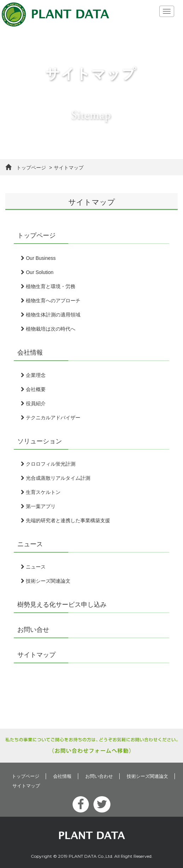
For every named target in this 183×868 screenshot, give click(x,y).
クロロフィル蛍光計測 (48, 464)
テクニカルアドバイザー (51, 418)
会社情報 (30, 353)
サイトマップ (36, 655)
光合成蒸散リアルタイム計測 (56, 478)
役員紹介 (33, 403)
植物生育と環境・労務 (48, 286)
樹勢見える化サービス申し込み (62, 605)
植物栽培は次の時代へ (48, 329)
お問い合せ (33, 630)
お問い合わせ (99, 776)
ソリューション (40, 441)
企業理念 (33, 375)
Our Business (38, 258)
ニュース (30, 544)
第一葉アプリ (38, 506)
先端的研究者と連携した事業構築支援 (65, 520)
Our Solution (37, 272)
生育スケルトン (41, 492)
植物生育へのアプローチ (51, 301)
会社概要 (33, 389)
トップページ (26, 167)
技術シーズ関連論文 (46, 581)
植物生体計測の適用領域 (51, 315)
